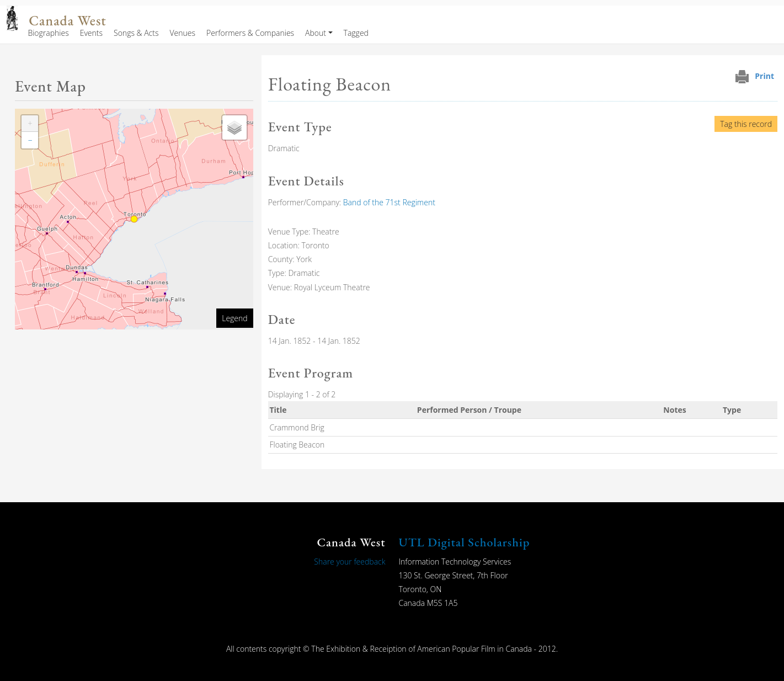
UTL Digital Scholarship (465, 542)
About (316, 33)
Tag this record (746, 124)
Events (91, 33)
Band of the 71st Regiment (389, 202)
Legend (234, 318)
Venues (182, 33)
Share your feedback (350, 562)
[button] (30, 124)
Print (764, 76)
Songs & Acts (136, 33)
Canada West (67, 21)
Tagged (356, 33)
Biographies (48, 33)
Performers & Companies (250, 33)
